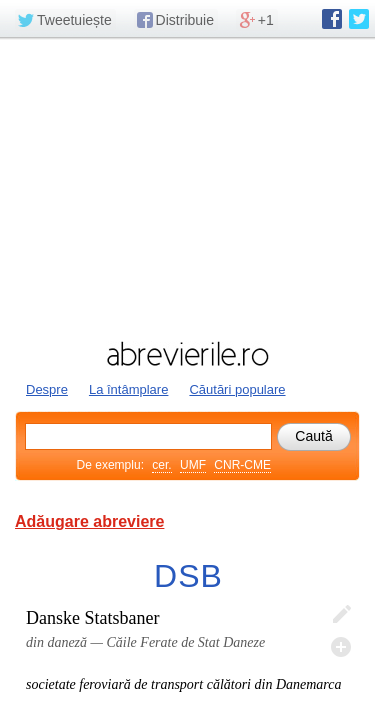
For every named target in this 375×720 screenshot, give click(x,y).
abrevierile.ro (187, 354)
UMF (193, 465)
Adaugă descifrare (341, 647)
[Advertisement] (187, 187)
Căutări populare (237, 389)
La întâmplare (129, 389)
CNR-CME (242, 465)
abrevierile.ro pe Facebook (332, 19)
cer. (161, 465)
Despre (47, 389)
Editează (341, 615)
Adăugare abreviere (89, 521)
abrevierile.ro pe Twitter (359, 19)
